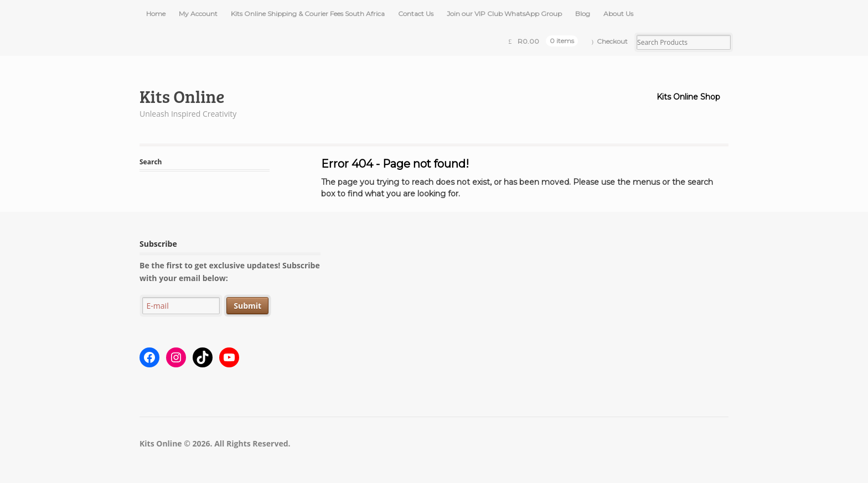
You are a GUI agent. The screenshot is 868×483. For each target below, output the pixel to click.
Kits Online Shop (688, 97)
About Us (618, 14)
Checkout (612, 41)
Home (156, 14)
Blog (583, 14)
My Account (198, 14)
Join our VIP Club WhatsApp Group (504, 14)
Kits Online (182, 96)
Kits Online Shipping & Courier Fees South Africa (308, 14)
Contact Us (416, 14)
